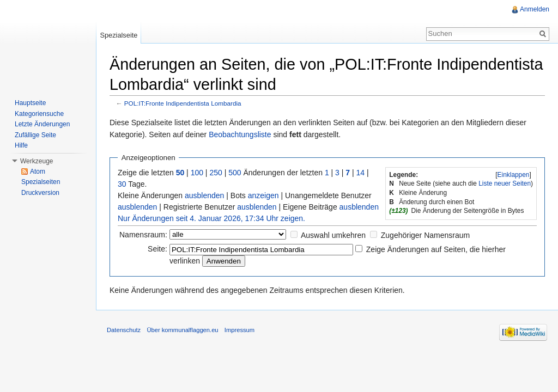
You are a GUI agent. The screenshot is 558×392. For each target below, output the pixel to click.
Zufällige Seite (35, 135)
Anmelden (535, 9)
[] (513, 175)
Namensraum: (143, 235)
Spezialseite (119, 35)
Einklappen (514, 175)
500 (235, 173)
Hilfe (21, 145)
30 (122, 184)
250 (216, 173)
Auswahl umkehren (333, 235)
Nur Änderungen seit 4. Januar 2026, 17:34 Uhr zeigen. (211, 218)
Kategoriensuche (39, 114)
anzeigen (263, 195)
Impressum (239, 330)
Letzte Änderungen (42, 124)
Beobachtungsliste (240, 134)
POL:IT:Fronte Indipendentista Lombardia (183, 103)
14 (361, 173)
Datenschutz (124, 330)
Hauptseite (30, 103)
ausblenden (204, 195)
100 (197, 173)
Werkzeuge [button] (37, 161)
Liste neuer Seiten (505, 183)
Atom (38, 171)
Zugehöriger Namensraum (425, 235)
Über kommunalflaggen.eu (182, 330)
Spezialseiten (41, 182)
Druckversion (40, 193)
